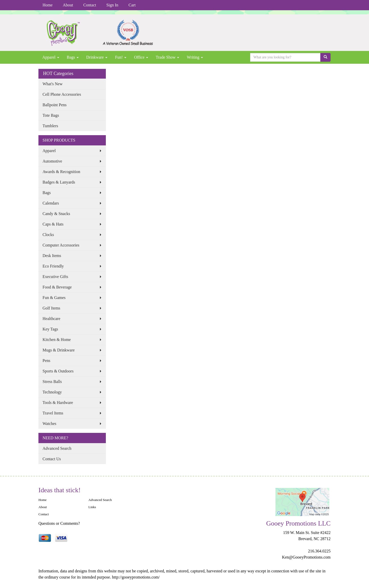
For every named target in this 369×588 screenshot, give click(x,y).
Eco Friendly (53, 266)
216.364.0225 (319, 551)
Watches (49, 424)
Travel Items (53, 413)
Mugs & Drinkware (59, 350)
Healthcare (51, 319)
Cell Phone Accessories (62, 94)
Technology (52, 392)
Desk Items (52, 256)
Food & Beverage (57, 287)
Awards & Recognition (61, 172)
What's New (53, 84)
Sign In (112, 5)
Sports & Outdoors (58, 371)
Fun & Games (54, 298)
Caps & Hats (53, 224)
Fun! (121, 57)
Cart (132, 5)
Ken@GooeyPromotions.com (306, 557)
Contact (90, 5)
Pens (46, 361)
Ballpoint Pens (55, 105)
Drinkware (97, 57)
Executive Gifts (55, 277)
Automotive (52, 161)
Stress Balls (52, 382)
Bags (73, 57)
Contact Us (52, 459)
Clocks (48, 235)
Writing (195, 57)
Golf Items (51, 308)
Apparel (51, 57)
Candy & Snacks (56, 214)
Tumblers (50, 126)
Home (48, 5)
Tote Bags (51, 115)
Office (141, 57)
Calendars (51, 203)
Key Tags (50, 329)
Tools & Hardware (58, 403)
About (68, 5)
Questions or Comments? (59, 523)
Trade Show (167, 57)
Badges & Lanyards (59, 182)
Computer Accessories (61, 245)
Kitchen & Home (57, 340)
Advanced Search (57, 448)
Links (92, 507)
